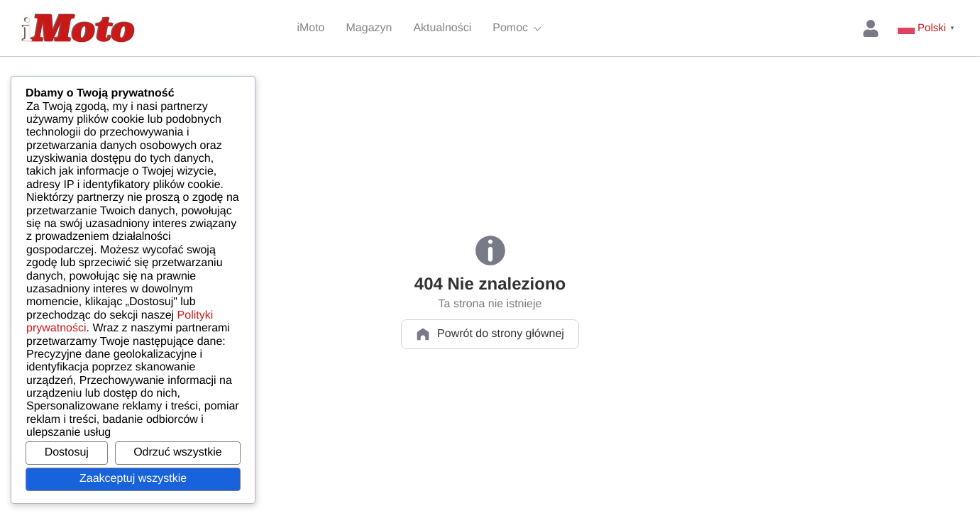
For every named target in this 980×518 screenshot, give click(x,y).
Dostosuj (67, 452)
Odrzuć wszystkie (177, 452)
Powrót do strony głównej (490, 334)
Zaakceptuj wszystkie (133, 479)
